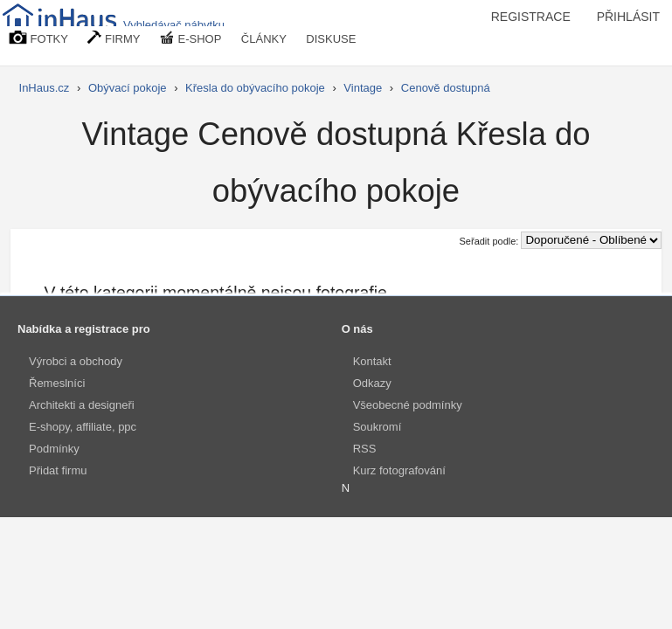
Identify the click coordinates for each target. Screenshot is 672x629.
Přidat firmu (58, 470)
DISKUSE (331, 39)
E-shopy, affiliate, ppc (83, 427)
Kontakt (372, 361)
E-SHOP (191, 38)
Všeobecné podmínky (408, 405)
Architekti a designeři (82, 405)
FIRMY (114, 38)
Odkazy (372, 383)
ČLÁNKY (264, 39)
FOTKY (38, 38)
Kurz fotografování (399, 470)
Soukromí (378, 427)
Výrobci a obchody (76, 361)
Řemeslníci (57, 383)
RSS (365, 449)
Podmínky (54, 449)
